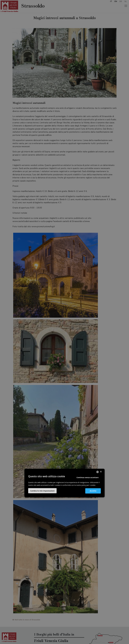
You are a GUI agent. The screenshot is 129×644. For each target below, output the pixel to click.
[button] (42, 491)
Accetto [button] (93, 491)
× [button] (101, 472)
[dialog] (64, 322)
